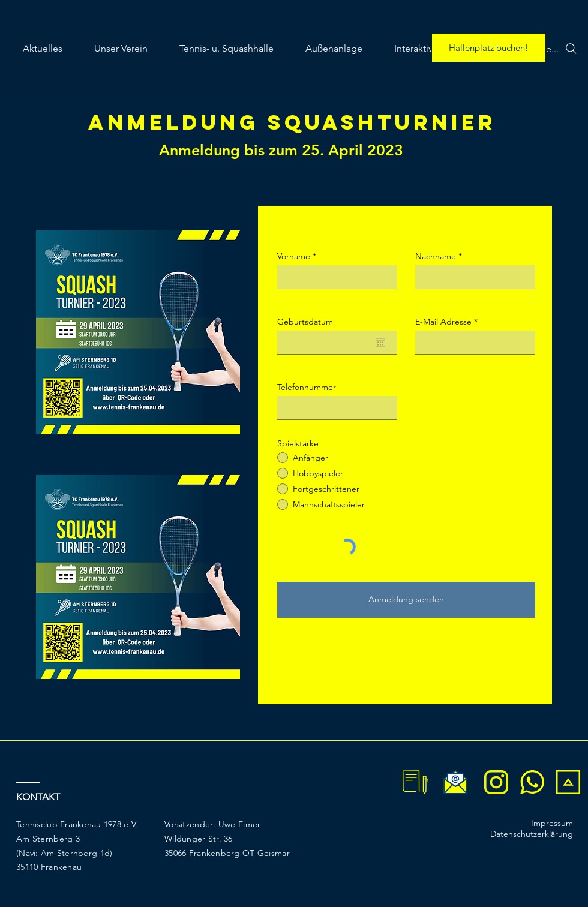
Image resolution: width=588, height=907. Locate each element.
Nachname (436, 256)
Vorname (294, 256)
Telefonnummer (307, 387)
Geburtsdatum (305, 322)
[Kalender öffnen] (380, 343)
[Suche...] (552, 49)
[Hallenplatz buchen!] (489, 48)
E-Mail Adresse (443, 322)
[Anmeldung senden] (406, 600)
